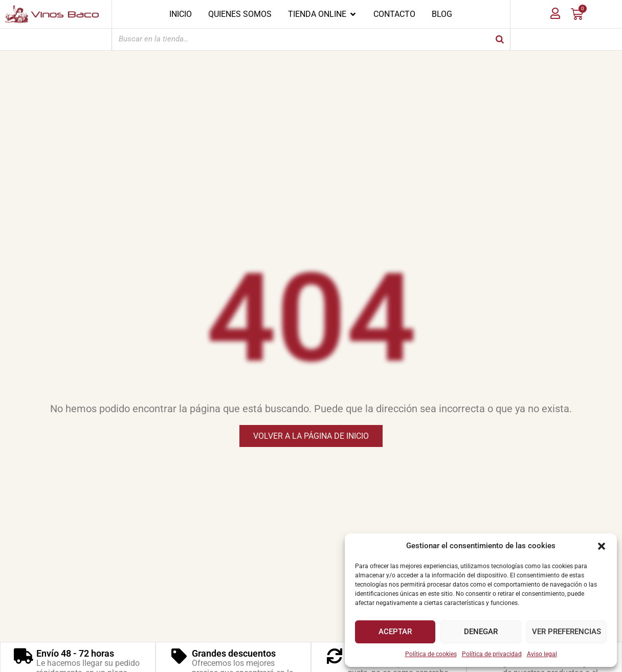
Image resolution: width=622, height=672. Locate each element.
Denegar (481, 632)
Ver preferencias (567, 632)
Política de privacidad (492, 654)
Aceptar (395, 632)
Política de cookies (431, 654)
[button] (602, 546)
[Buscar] (500, 39)
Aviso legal (542, 654)
